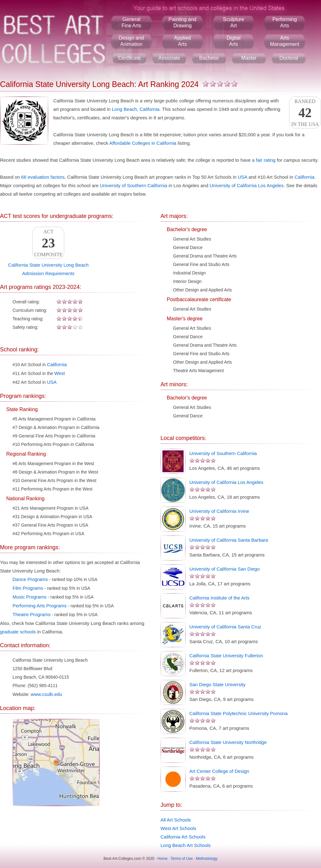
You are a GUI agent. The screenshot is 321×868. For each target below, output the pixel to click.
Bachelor (209, 58)
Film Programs (28, 588)
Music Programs (29, 597)
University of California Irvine (219, 511)
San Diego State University (217, 684)
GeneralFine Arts (131, 22)
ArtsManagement (284, 41)
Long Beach (124, 109)
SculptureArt (234, 22)
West (60, 373)
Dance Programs (30, 579)
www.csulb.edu (46, 694)
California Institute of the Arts (219, 598)
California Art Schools (183, 837)
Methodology (207, 859)
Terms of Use (182, 859)
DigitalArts (234, 41)
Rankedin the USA (305, 113)
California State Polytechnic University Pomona (238, 713)
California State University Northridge (228, 742)
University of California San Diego (224, 569)
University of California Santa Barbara (229, 540)
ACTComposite (48, 243)
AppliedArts (182, 41)
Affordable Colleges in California (143, 143)
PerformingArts (285, 22)
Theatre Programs (32, 614)
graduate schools (18, 632)
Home (163, 859)
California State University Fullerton (226, 656)
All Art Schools (176, 820)
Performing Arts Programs (40, 606)
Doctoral (289, 58)
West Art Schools (178, 828)
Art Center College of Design (219, 771)
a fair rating (264, 160)
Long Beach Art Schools (186, 845)
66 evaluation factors (43, 177)
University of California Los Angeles (247, 185)
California (149, 109)
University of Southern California (133, 185)
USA (243, 177)
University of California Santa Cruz (225, 627)
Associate (169, 58)
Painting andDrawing (183, 22)
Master (249, 58)
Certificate (129, 58)
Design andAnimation (132, 41)
